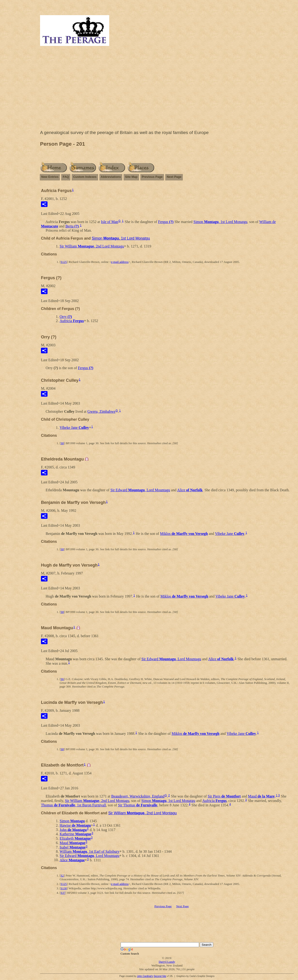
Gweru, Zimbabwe (102, 411)
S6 (62, 679)
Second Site (160, 976)
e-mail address (120, 262)
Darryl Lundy (167, 962)
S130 (64, 888)
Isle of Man (110, 222)
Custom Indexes (85, 177)
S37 (63, 893)
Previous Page (152, 177)
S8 (62, 443)
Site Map (131, 177)
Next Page (174, 177)
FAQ (66, 177)
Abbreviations (111, 177)
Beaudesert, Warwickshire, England (138, 796)
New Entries (50, 177)
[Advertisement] (167, 89)
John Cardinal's (145, 976)
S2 (62, 875)
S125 (64, 262)
